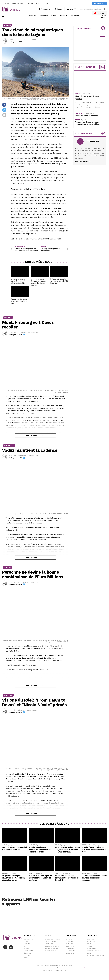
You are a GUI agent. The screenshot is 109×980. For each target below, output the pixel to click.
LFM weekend (71, 951)
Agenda (90, 944)
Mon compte (100, 3)
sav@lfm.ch (85, 967)
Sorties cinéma (92, 941)
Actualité (32, 16)
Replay (58, 9)
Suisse (26, 948)
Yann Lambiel (70, 944)
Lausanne (27, 944)
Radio (54, 16)
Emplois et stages (51, 948)
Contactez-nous (18, 4)
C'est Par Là (70, 946)
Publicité (6, 4)
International (29, 951)
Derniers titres (50, 941)
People (89, 946)
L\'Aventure (70, 953)
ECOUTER (99, 13)
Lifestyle (63, 16)
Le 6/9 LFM (70, 941)
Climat (26, 941)
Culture (27, 955)
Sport (26, 958)
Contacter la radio (52, 946)
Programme (44, 9)
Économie (27, 953)
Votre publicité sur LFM (95, 955)
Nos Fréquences (93, 948)
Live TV (71, 9)
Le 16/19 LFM (70, 948)
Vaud (26, 946)
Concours (75, 16)
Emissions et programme (54, 939)
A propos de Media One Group (37, 4)
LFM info (69, 939)
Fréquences (49, 944)
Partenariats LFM (51, 951)
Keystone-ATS (17, 42)
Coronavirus (29, 939)
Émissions (44, 16)
